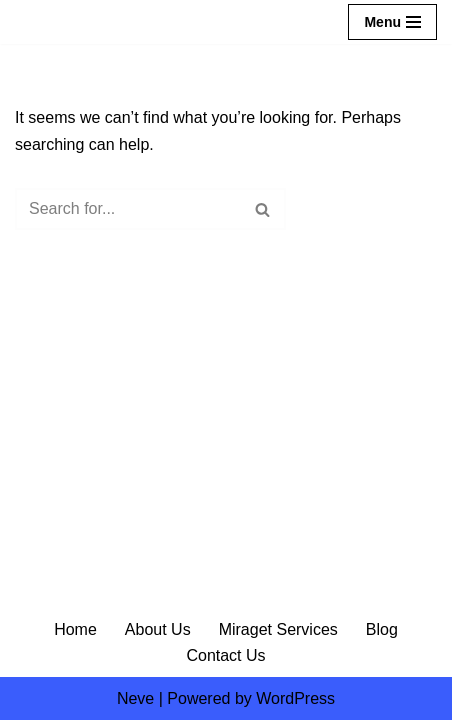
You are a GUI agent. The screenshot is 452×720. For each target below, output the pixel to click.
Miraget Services (278, 629)
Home (75, 629)
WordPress (295, 698)
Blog (382, 629)
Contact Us (225, 655)
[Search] (128, 209)
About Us (158, 629)
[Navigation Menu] (392, 22)
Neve (135, 698)
